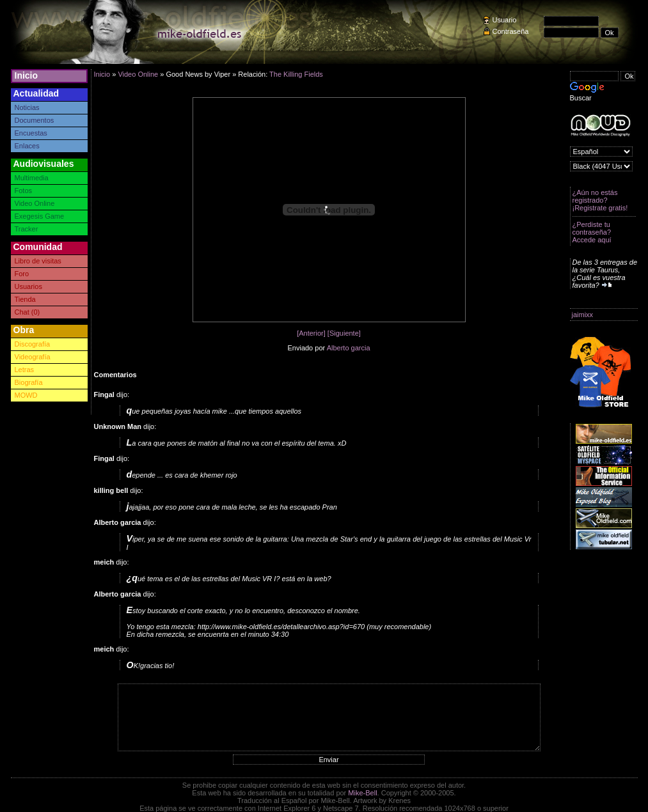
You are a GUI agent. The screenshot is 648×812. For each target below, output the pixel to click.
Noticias (27, 107)
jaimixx (583, 315)
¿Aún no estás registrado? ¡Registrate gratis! (600, 200)
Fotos (24, 191)
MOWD (26, 395)
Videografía (33, 357)
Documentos (35, 120)
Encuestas (31, 133)
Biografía (29, 382)
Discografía (33, 344)
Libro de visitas (38, 261)
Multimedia (32, 178)
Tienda (25, 299)
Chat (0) (28, 312)
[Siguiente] (344, 333)
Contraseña (511, 31)
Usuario (505, 20)
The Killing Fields (296, 74)
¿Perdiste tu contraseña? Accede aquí (592, 232)
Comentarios (115, 375)
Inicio (27, 75)
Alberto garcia (349, 348)
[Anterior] (311, 333)
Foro (22, 274)
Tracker (27, 229)
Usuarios (28, 286)
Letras (25, 370)
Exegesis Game (40, 216)
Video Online (35, 203)
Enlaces (27, 146)
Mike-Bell (362, 793)
